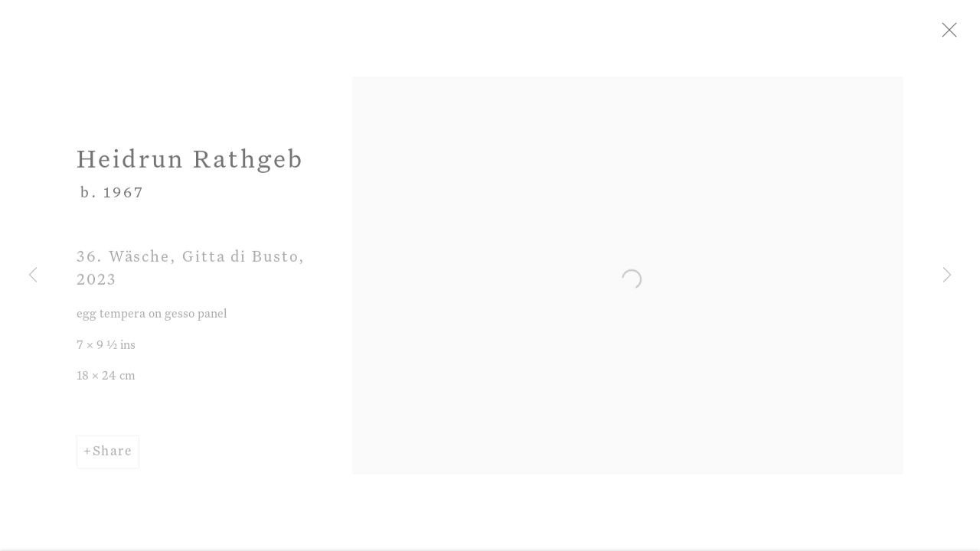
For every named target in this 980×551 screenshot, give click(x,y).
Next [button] (947, 275)
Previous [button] (33, 275)
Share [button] (113, 459)
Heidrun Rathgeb (190, 168)
